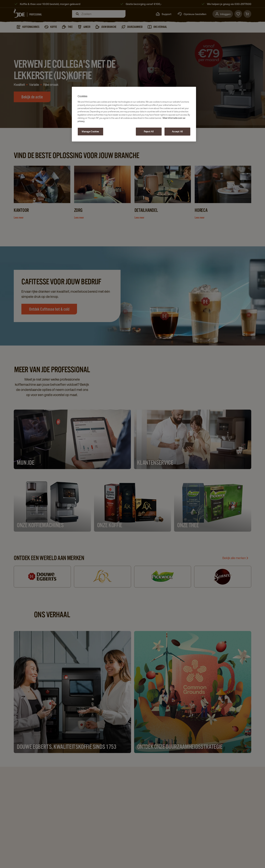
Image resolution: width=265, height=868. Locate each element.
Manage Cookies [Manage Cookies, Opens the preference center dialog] (90, 131)
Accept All (177, 131)
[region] (134, 114)
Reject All (149, 131)
